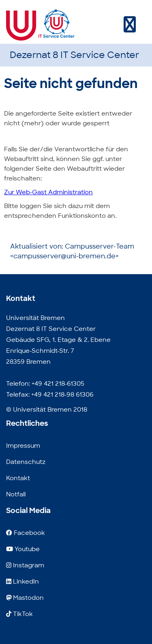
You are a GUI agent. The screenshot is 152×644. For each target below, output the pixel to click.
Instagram (25, 565)
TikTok (19, 614)
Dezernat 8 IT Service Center (74, 55)
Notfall (16, 494)
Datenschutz (26, 462)
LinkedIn (22, 582)
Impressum (23, 446)
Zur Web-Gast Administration (48, 192)
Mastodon (25, 598)
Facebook (26, 533)
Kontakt (18, 478)
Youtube (23, 549)
